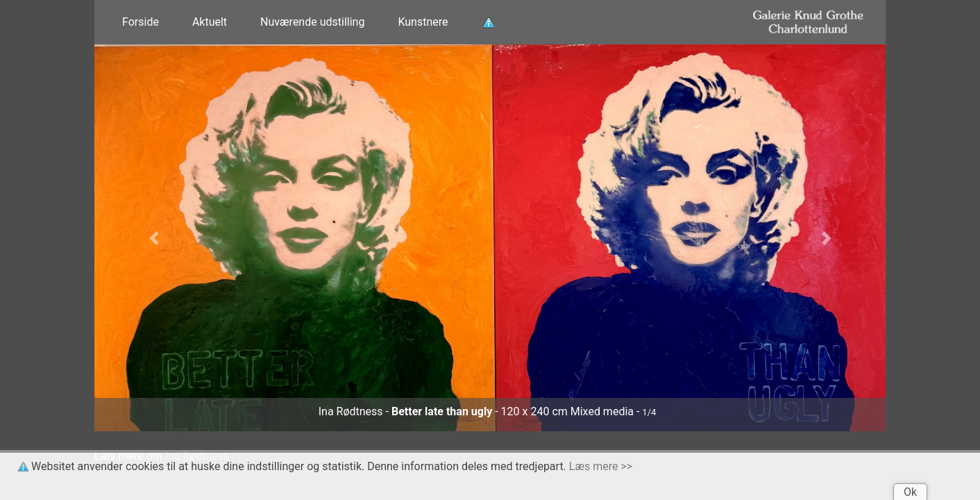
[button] (154, 238)
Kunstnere (423, 22)
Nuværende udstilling (312, 22)
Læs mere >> (601, 466)
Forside (141, 22)
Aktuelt (210, 22)
